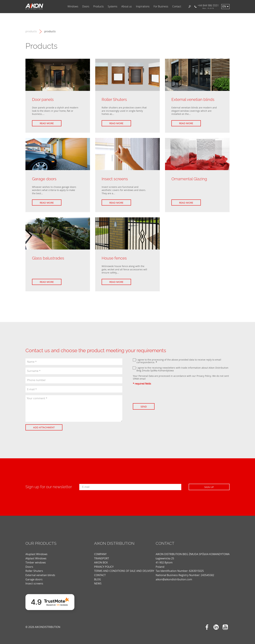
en (224, 6)
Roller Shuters (34, 571)
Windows (73, 6)
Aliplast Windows (36, 558)
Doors (86, 6)
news (98, 583)
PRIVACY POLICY (104, 567)
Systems (112, 6)
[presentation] (158, 394)
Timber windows (36, 562)
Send (144, 406)
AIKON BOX (101, 562)
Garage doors (34, 579)
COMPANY (100, 554)
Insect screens (34, 583)
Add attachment (44, 427)
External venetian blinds (40, 575)
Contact (177, 6)
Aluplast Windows (36, 554)
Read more (47, 123)
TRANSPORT (102, 558)
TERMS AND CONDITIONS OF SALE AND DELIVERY (124, 571)
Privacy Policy (204, 376)
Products (98, 6)
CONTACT (100, 575)
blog (98, 579)
